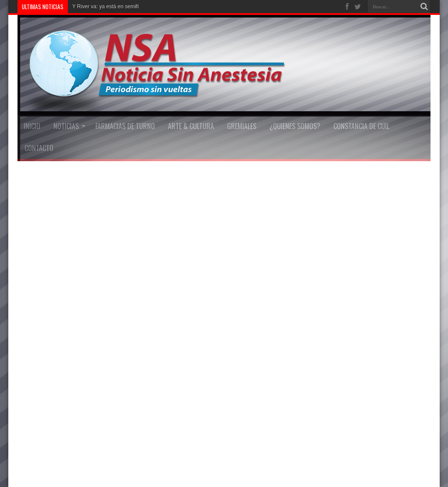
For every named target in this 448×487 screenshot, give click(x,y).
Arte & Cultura (191, 126)
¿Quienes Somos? (295, 126)
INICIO (32, 126)
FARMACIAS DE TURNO (125, 126)
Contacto (39, 148)
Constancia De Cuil (361, 126)
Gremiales (242, 126)
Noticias (69, 126)
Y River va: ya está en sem (103, 7)
